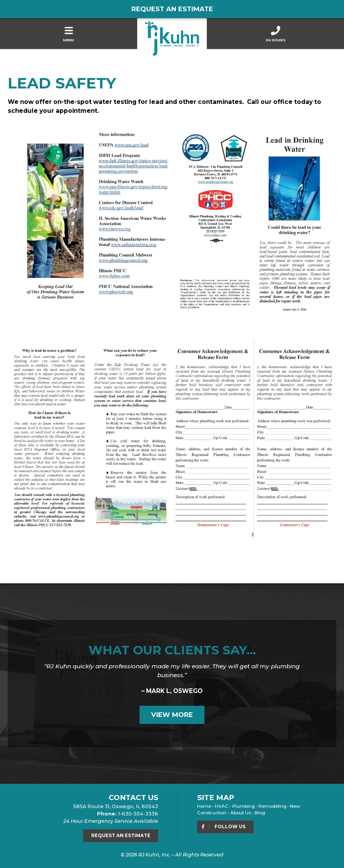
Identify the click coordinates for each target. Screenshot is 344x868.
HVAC (222, 806)
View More (172, 715)
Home (204, 806)
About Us (241, 813)
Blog (260, 813)
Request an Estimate (172, 9)
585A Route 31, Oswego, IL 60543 (116, 806)
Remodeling (272, 806)
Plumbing (244, 806)
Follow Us (223, 827)
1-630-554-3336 (138, 814)
